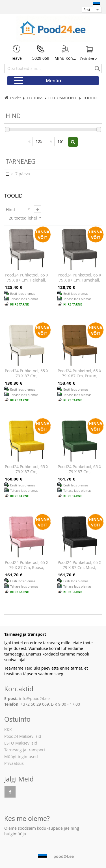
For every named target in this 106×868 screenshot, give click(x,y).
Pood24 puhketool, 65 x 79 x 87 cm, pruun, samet (79, 376)
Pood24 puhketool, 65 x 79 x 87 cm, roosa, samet (27, 567)
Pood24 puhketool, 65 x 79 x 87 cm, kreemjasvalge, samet (27, 376)
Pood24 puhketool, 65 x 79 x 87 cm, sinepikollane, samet (27, 471)
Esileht (15, 98)
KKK (8, 729)
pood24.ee (64, 857)
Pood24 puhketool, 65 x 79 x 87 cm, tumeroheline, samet (79, 471)
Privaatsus (14, 763)
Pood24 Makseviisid (23, 736)
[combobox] (53, 68)
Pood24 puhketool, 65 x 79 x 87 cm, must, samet (79, 567)
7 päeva (22, 174)
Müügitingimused (21, 757)
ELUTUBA (35, 98)
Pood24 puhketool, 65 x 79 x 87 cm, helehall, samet (27, 280)
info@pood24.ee (34, 698)
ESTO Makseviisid (21, 743)
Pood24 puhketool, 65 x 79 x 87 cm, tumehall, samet (79, 280)
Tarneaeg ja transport (25, 750)
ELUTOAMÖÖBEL (63, 98)
